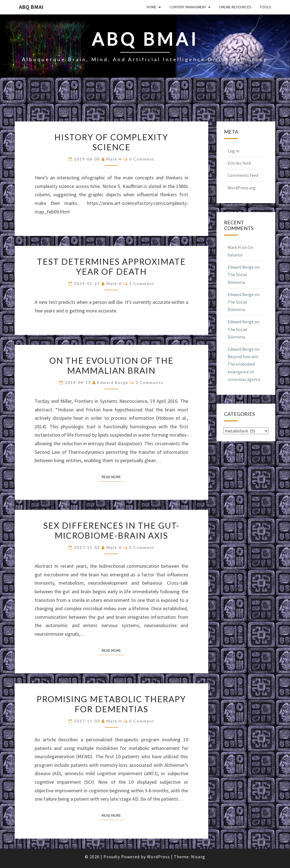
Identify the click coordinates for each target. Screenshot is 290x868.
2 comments (149, 382)
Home (152, 7)
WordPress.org (242, 188)
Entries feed (239, 163)
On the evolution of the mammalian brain (111, 365)
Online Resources (235, 7)
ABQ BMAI (31, 7)
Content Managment (188, 7)
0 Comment (142, 159)
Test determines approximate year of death (111, 266)
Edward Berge (113, 382)
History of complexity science (111, 142)
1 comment (142, 283)
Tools (265, 7)
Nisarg (198, 857)
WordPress (158, 857)
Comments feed (243, 175)
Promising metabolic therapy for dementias (111, 704)
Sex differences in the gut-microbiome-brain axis (111, 530)
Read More (113, 477)
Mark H (114, 159)
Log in (233, 151)
